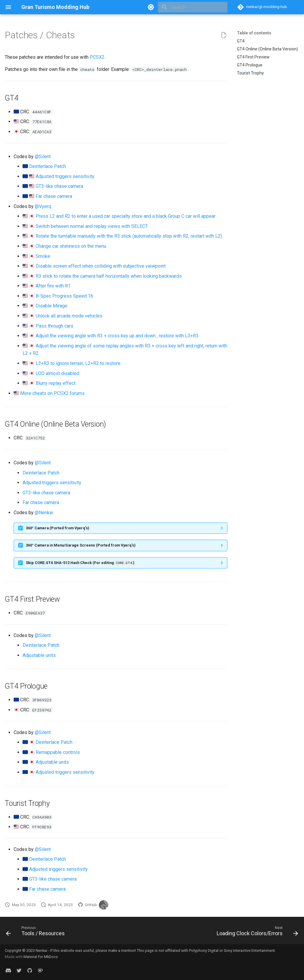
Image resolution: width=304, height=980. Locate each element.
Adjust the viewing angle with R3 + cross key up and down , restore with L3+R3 (117, 336)
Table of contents (254, 33)
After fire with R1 (53, 286)
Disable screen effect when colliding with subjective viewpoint (101, 266)
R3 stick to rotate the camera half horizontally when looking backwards (109, 276)
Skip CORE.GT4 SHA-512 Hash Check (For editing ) (80, 563)
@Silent (43, 157)
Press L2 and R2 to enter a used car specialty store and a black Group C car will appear (126, 216)
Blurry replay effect (56, 383)
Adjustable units (39, 655)
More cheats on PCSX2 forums (52, 393)
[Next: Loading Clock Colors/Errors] (256, 932)
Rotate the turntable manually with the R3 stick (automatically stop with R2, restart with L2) (129, 236)
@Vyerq (43, 206)
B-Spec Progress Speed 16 (64, 296)
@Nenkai (44, 513)
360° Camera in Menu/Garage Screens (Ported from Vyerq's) (81, 545)
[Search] (193, 7)
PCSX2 (97, 57)
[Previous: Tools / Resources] (37, 932)
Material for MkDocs (41, 957)
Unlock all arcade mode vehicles (69, 316)
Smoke (43, 256)
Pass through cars (54, 326)
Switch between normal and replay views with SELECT (92, 226)
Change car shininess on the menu (71, 246)
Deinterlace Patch (47, 166)
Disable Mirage (52, 306)
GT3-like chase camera (59, 186)
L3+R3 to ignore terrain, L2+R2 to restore (78, 363)
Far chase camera (54, 196)
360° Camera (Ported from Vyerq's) (58, 528)
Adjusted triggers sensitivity (65, 176)
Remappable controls (58, 752)
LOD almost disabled (57, 373)
